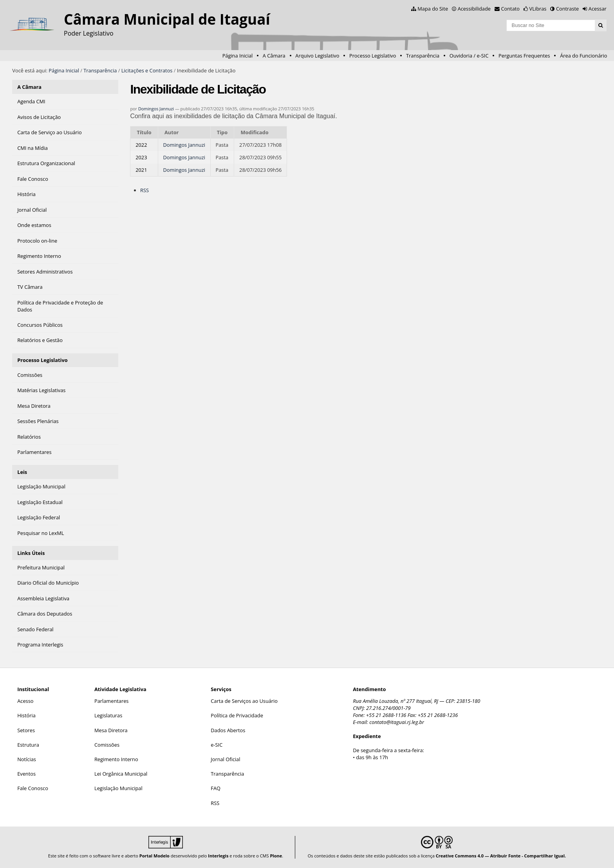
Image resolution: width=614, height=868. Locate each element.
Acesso (25, 701)
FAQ (216, 788)
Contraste (567, 9)
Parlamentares (111, 701)
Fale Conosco (33, 788)
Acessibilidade (474, 9)
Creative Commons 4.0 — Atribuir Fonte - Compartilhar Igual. (501, 856)
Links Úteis (31, 553)
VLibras (538, 9)
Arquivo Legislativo (317, 56)
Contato (511, 9)
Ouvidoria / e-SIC (469, 56)
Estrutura (28, 745)
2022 (141, 145)
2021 (141, 170)
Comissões (107, 745)
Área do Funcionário (583, 56)
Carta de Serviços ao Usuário (244, 701)
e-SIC (217, 745)
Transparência (423, 56)
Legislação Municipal (118, 788)
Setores (26, 730)
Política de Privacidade (237, 715)
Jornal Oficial (225, 759)
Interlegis (218, 856)
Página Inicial (238, 56)
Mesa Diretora (111, 730)
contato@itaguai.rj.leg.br (397, 722)
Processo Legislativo (373, 56)
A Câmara (274, 56)
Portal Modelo (154, 856)
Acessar (598, 9)
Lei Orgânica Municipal (121, 774)
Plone (276, 856)
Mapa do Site (433, 9)
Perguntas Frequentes (524, 56)
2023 (141, 157)
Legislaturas (108, 715)
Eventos (26, 774)
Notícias (27, 759)
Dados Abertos (228, 730)
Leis (22, 472)
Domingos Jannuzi (156, 109)
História (26, 715)
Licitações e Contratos (147, 70)
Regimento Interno (116, 759)
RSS (144, 190)
